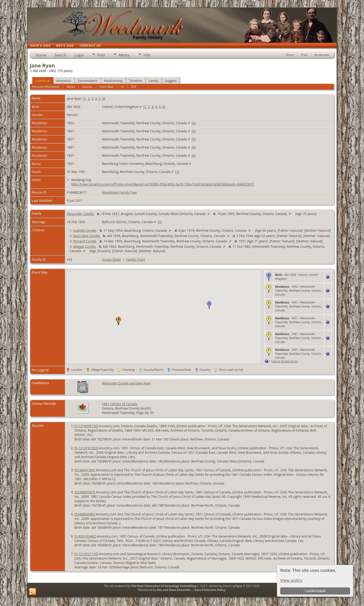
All (122, 87)
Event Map (106, 87)
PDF (134, 87)
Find (101, 55)
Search (60, 55)
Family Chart (136, 259)
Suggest (171, 81)
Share (290, 55)
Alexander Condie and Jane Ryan (126, 383)
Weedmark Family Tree (119, 192)
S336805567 (85, 492)
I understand (315, 591)
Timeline (136, 81)
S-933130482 (85, 536)
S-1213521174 (86, 554)
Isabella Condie (85, 230)
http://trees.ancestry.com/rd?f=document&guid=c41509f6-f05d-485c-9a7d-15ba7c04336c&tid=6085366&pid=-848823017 (163, 184)
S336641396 (85, 470)
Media (124, 55)
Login (80, 55)
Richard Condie (85, 241)
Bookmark (322, 55)
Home (41, 55)
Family (153, 81)
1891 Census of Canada (120, 404)
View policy (291, 580)
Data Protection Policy (210, 590)
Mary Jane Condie (86, 236)
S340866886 (85, 514)
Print (304, 55)
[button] (209, 305)
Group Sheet (111, 259)
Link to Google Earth (284, 361)
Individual (42, 81)
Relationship (113, 81)
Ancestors (64, 81)
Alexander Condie (80, 214)
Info (147, 55)
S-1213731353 (86, 448)
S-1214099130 (86, 426)
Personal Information (46, 87)
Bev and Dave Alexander (174, 590)
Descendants (88, 81)
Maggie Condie (84, 246)
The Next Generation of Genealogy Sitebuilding (164, 586)
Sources (87, 87)
